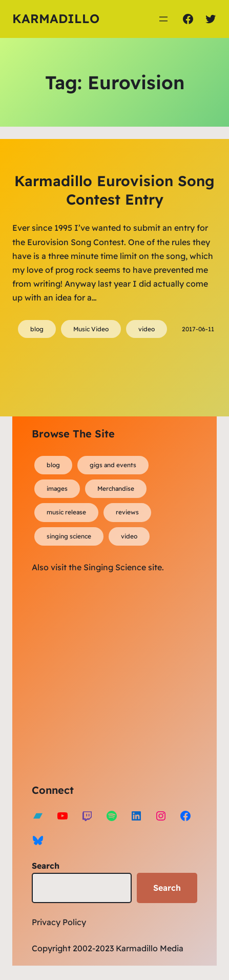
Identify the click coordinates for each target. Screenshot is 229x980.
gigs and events (113, 465)
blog (37, 329)
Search (46, 866)
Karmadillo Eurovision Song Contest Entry (114, 190)
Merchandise (116, 488)
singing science (69, 536)
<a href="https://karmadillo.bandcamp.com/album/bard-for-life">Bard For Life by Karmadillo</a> (121, 676)
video (147, 329)
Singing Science (115, 567)
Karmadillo (56, 18)
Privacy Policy (59, 922)
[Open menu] (163, 19)
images (57, 488)
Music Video (91, 329)
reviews (127, 512)
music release (66, 512)
